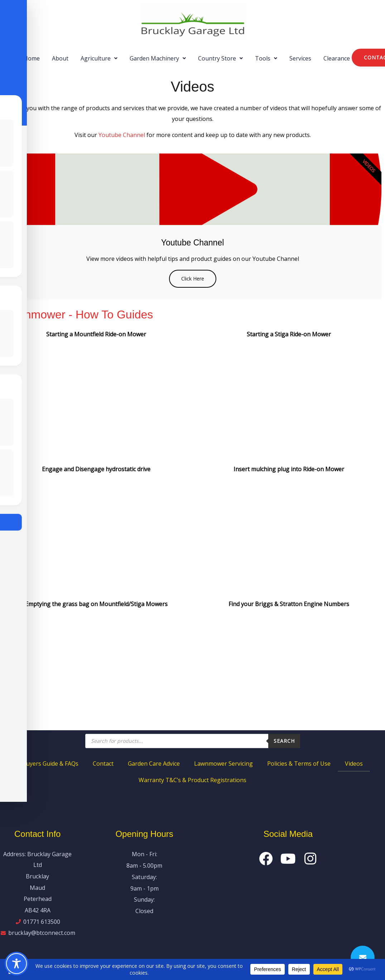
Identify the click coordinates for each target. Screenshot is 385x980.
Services (300, 58)
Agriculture (99, 58)
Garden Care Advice (154, 764)
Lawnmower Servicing (223, 764)
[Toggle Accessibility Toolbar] (16, 964)
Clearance (337, 58)
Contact (103, 764)
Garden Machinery (158, 58)
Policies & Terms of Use (299, 764)
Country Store (220, 58)
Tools (266, 58)
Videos (354, 764)
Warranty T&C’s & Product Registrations (192, 780)
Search (284, 741)
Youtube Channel (122, 135)
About (60, 58)
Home (32, 58)
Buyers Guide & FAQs (50, 764)
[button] (99, 58)
